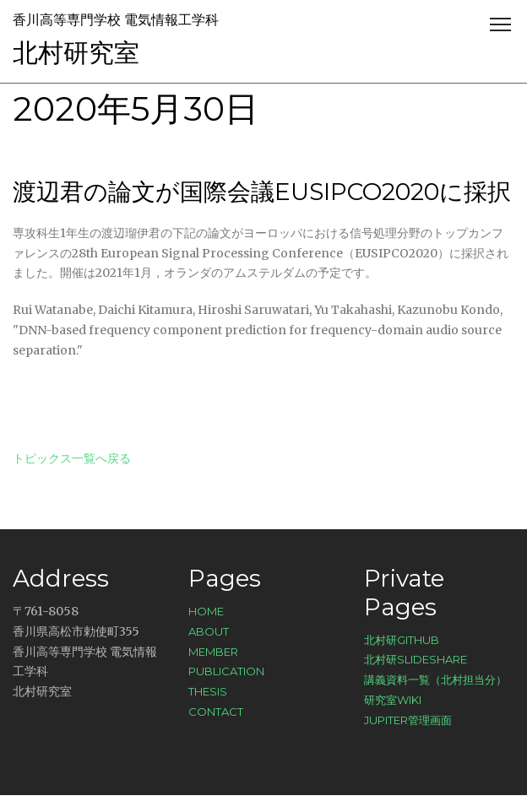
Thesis (208, 691)
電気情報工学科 (171, 19)
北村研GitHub (402, 640)
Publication (226, 671)
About (209, 631)
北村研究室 (76, 52)
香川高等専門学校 (67, 19)
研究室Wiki (393, 700)
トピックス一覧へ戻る (72, 458)
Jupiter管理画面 (408, 720)
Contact (216, 712)
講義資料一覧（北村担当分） (435, 679)
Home (206, 611)
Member (213, 652)
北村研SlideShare (416, 659)
